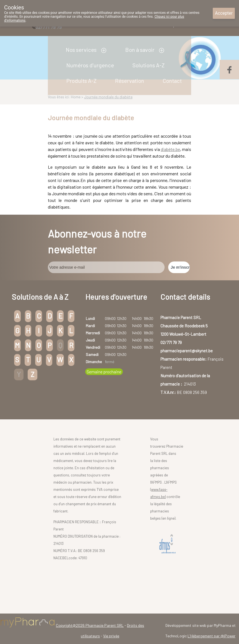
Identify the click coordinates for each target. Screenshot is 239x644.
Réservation (130, 81)
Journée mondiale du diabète (108, 97)
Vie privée (111, 636)
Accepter (224, 13)
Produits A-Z (81, 81)
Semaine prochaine (104, 372)
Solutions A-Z (149, 65)
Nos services (81, 50)
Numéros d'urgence (90, 65)
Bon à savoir (140, 50)
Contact (172, 81)
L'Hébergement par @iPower (211, 636)
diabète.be (170, 149)
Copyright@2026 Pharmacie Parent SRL (90, 625)
